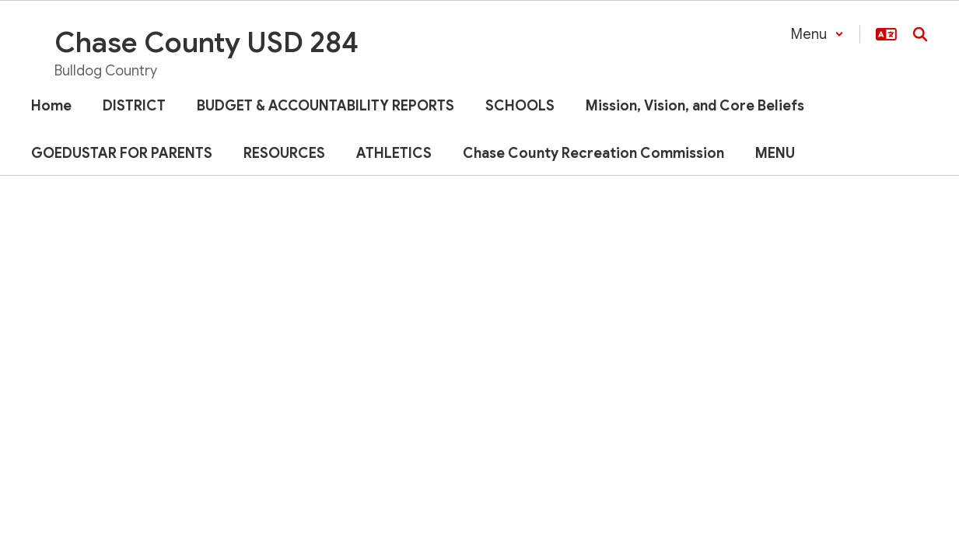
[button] (817, 34)
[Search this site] (920, 34)
